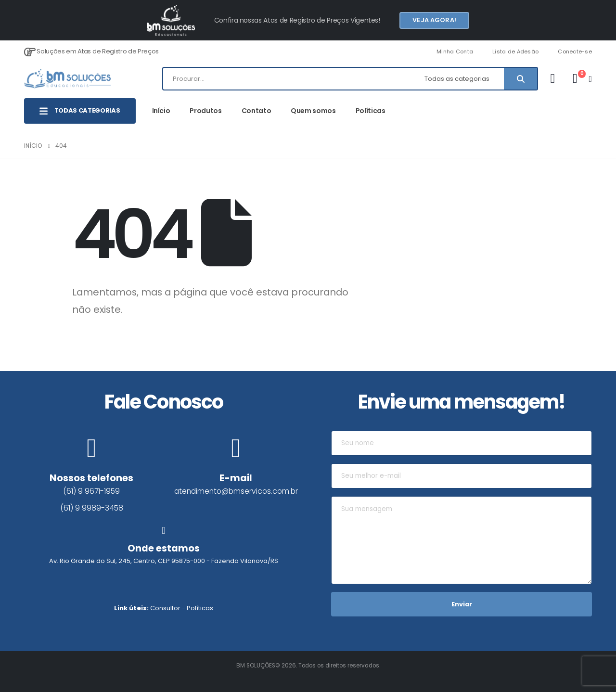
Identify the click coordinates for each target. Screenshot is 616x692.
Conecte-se (575, 51)
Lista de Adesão (515, 51)
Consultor (165, 608)
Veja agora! (434, 20)
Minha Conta (455, 51)
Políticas (371, 111)
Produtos (205, 111)
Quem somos (313, 111)
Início (161, 111)
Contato (257, 111)
